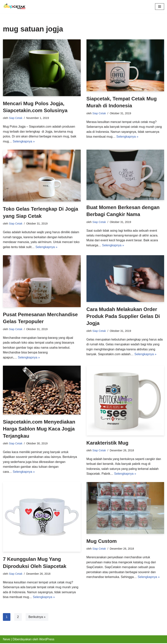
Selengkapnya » (24, 141)
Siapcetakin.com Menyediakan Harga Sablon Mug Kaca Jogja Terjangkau (39, 429)
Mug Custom (102, 542)
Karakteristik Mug (107, 443)
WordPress (47, 640)
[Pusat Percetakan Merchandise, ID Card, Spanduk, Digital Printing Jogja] (14, 7)
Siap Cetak (16, 118)
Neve (6, 640)
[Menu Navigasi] (160, 7)
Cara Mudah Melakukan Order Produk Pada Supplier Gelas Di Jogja (123, 316)
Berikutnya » (37, 617)
